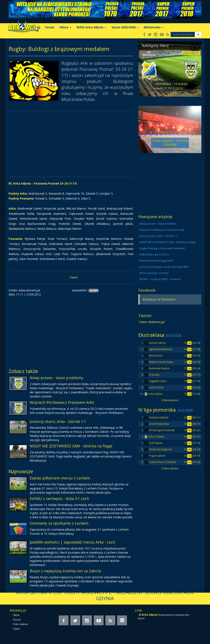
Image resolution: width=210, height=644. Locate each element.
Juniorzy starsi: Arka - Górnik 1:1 (58, 421)
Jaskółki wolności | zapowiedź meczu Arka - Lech (72, 542)
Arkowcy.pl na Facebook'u (159, 299)
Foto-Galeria (21, 624)
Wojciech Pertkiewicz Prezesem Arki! (62, 402)
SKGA (16, 615)
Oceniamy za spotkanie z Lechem (59, 523)
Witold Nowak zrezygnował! (156, 261)
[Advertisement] (71, 144)
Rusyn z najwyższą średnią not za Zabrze (65, 571)
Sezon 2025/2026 (125, 27)
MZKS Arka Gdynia (91, 27)
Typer (17, 629)
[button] (198, 34)
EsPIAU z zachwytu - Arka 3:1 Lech (59, 499)
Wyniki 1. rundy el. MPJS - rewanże (160, 279)
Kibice (66, 27)
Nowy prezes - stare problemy (56, 378)
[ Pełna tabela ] (170, 400)
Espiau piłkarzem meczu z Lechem (60, 478)
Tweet (74, 277)
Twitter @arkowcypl (152, 322)
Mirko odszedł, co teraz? (154, 273)
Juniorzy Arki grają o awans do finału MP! (164, 267)
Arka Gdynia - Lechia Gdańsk (170, 143)
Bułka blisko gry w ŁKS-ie (154, 254)
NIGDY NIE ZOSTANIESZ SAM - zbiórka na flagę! (71, 446)
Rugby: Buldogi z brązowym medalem (162, 248)
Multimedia (154, 27)
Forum (50, 27)
